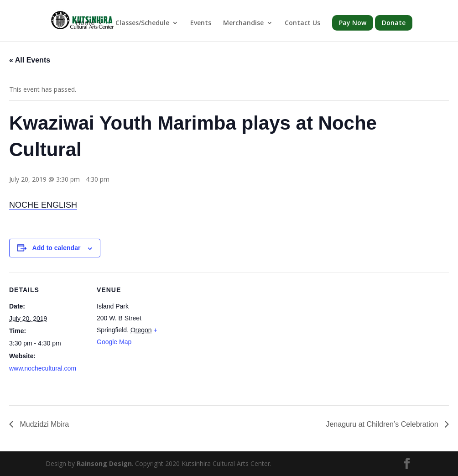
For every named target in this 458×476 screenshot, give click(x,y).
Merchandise (243, 23)
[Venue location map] (232, 335)
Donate (394, 23)
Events (201, 23)
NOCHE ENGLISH (43, 205)
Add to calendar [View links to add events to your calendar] (57, 248)
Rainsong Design (104, 463)
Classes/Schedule (142, 23)
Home (85, 23)
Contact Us (302, 23)
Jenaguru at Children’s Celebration (383, 424)
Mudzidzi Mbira (43, 424)
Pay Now (353, 23)
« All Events (30, 60)
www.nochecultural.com (43, 368)
